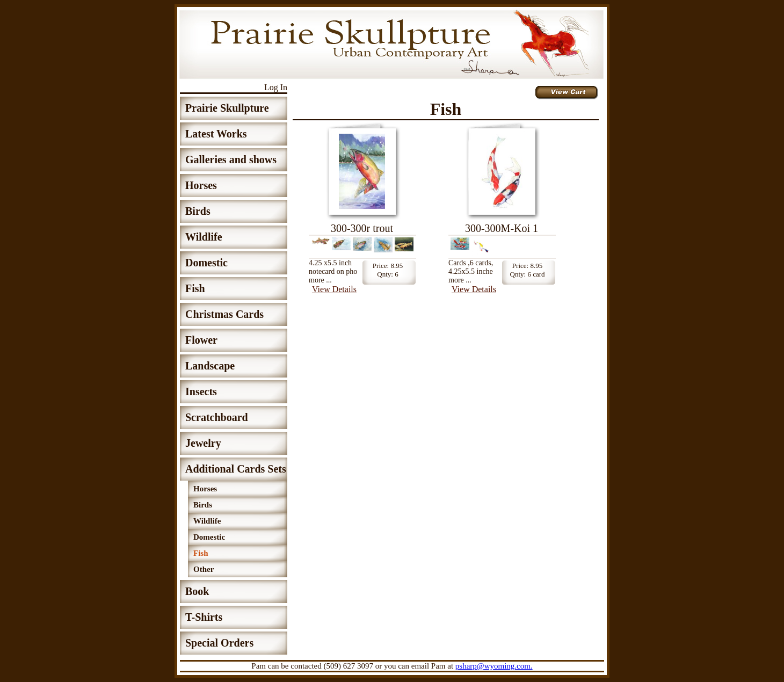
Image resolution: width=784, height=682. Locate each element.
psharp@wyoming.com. (494, 666)
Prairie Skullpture (227, 108)
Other (204, 569)
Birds (198, 211)
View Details (334, 289)
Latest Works (216, 134)
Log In (276, 87)
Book (197, 591)
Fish (195, 288)
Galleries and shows (231, 159)
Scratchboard (217, 417)
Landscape (210, 366)
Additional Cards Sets (236, 469)
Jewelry (203, 443)
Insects (201, 391)
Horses (201, 185)
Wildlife (204, 237)
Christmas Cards (224, 314)
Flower (201, 340)
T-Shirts (204, 617)
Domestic (206, 263)
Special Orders (219, 643)
